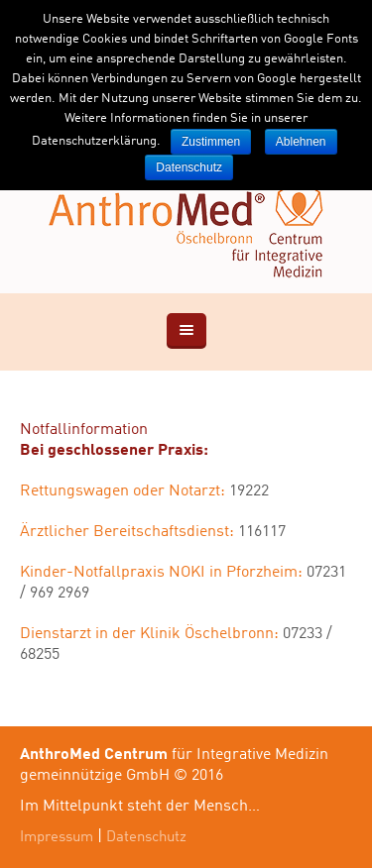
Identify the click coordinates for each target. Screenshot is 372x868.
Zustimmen (211, 142)
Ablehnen (301, 142)
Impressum (57, 838)
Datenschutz (146, 838)
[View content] (186, 331)
